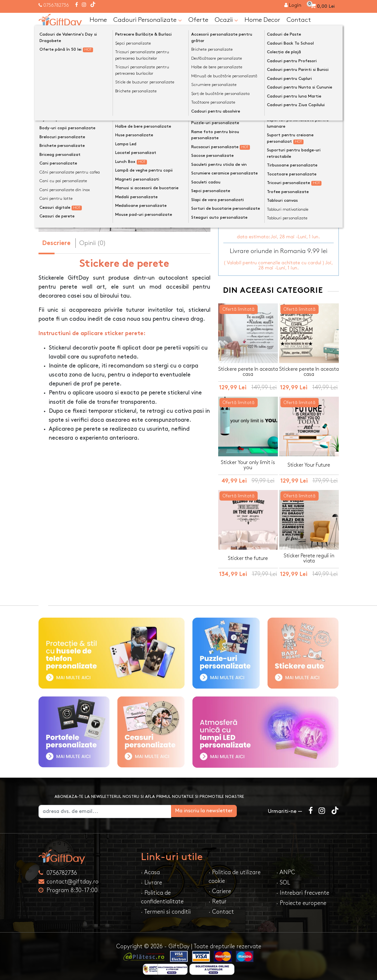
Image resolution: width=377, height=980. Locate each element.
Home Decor (262, 20)
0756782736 (56, 5)
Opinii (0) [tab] (93, 243)
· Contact (221, 907)
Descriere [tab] (56, 244)
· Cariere (220, 887)
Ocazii (226, 20)
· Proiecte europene (301, 899)
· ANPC (286, 868)
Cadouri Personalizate (148, 20)
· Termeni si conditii (166, 907)
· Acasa (150, 868)
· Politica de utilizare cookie (235, 872)
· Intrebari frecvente (303, 888)
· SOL (283, 878)
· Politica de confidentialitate (162, 893)
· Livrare (151, 878)
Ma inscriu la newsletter (228, 806)
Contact (299, 20)
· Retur (218, 897)
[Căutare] (332, 36)
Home (98, 20)
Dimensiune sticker (245, 139)
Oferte (198, 20)
